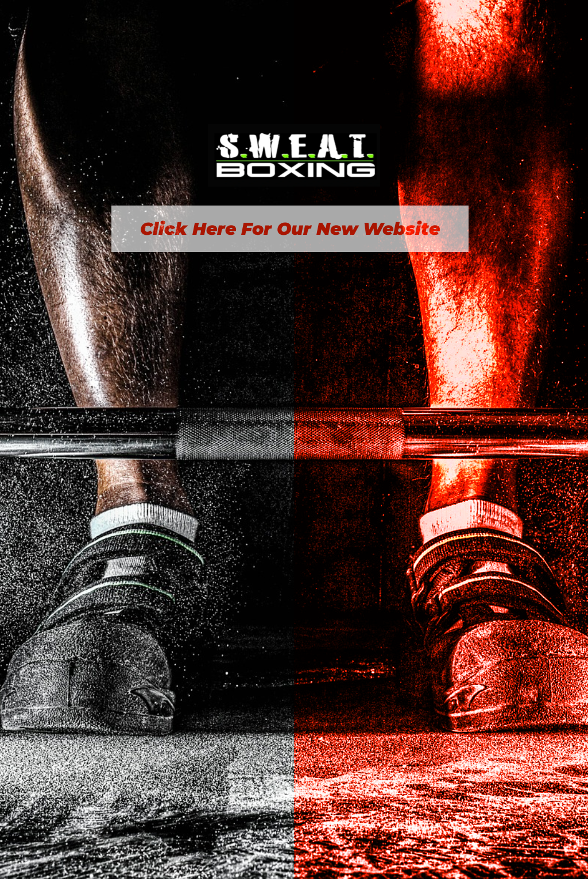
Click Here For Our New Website (290, 229)
